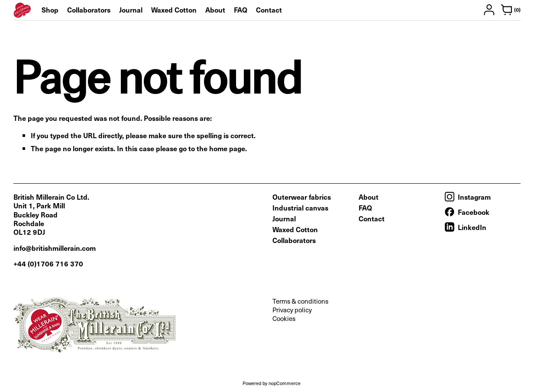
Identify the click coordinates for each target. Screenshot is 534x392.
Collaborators (89, 10)
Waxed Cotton (174, 10)
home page (227, 148)
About (215, 10)
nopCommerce (285, 383)
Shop (50, 10)
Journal (131, 10)
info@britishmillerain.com (55, 248)
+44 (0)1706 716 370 (48, 263)
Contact (269, 10)
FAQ (241, 10)
